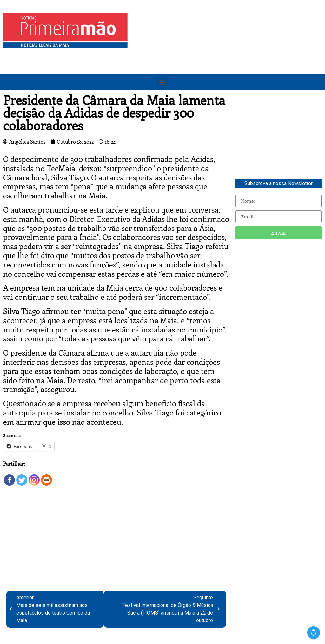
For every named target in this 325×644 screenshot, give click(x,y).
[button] (163, 82)
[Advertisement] (228, 58)
